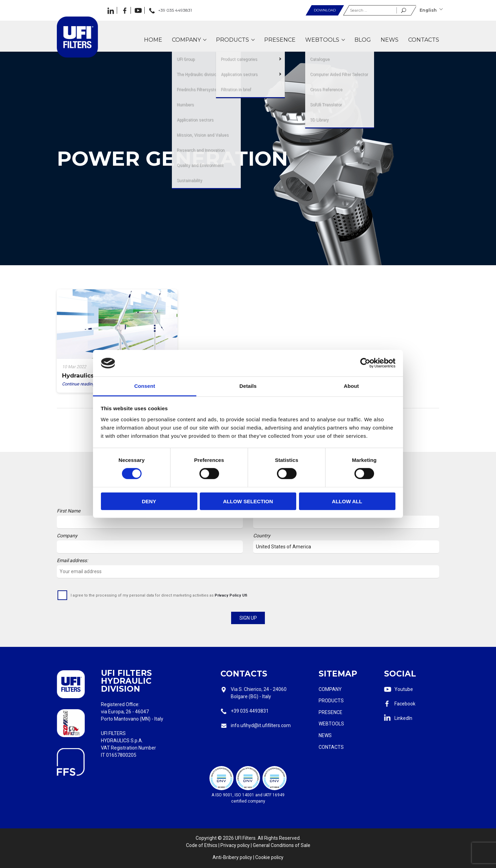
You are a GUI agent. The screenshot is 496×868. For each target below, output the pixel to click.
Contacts (331, 747)
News (325, 735)
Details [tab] (248, 386)
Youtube (404, 689)
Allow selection (248, 501)
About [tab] (351, 386)
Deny (149, 501)
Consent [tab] (145, 386)
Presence (330, 712)
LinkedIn (403, 718)
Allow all (347, 501)
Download (325, 10)
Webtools (331, 724)
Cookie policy (269, 857)
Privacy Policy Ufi (231, 595)
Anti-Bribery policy (232, 857)
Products (331, 701)
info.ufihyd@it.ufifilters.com (261, 725)
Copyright (206, 838)
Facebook (405, 704)
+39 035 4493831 (250, 711)
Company (330, 689)
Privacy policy (235, 845)
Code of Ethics (202, 845)
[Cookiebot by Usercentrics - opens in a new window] (365, 363)
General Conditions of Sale (282, 845)
